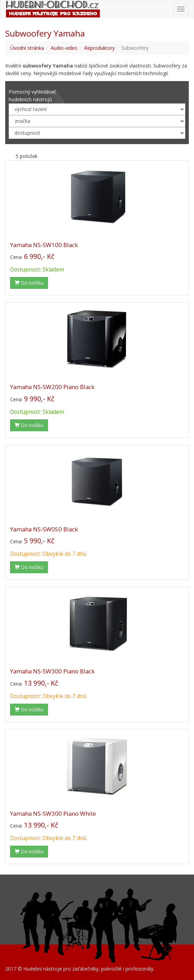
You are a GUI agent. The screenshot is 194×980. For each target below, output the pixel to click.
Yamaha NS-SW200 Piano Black (52, 387)
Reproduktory (99, 48)
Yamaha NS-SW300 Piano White (53, 813)
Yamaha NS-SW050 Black (44, 529)
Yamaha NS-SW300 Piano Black (52, 671)
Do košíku (29, 283)
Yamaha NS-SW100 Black (44, 245)
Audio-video (64, 48)
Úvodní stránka (27, 48)
